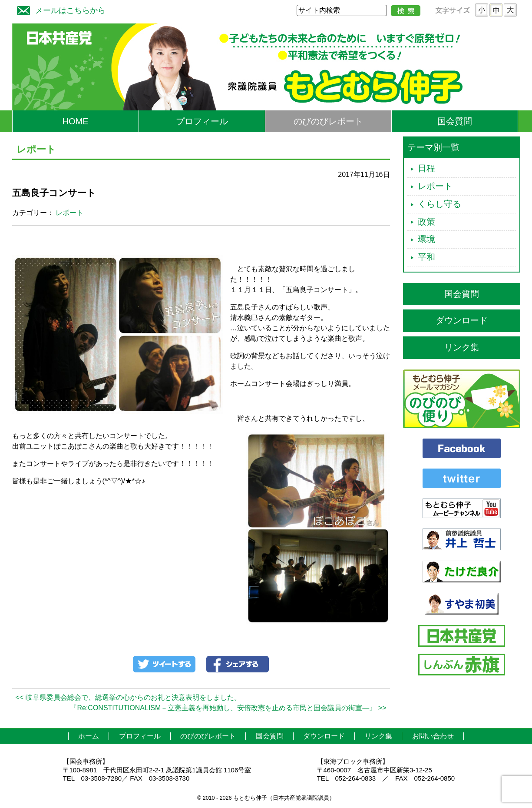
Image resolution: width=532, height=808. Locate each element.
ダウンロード (462, 320)
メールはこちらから (59, 9)
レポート (69, 213)
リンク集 (462, 347)
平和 (426, 257)
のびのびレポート (328, 121)
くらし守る (439, 204)
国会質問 (455, 121)
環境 (426, 239)
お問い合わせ (433, 736)
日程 (426, 168)
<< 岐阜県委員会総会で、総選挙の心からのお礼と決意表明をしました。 (128, 697)
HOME (76, 121)
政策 (426, 222)
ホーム (89, 736)
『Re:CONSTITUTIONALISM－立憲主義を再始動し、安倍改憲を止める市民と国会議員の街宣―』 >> (228, 708)
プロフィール (202, 121)
